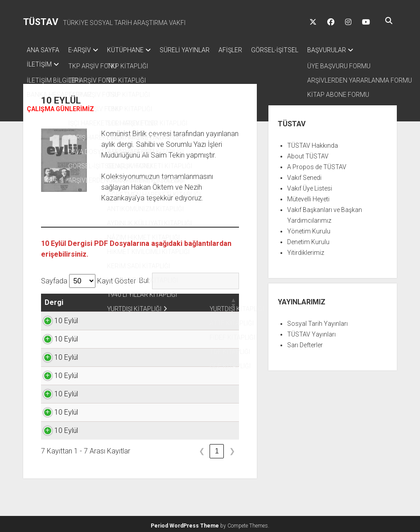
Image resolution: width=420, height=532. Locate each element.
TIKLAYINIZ (212, 318)
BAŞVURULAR (353, 50)
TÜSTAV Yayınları (311, 332)
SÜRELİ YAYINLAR (198, 50)
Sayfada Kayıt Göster (89, 278)
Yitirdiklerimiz (306, 250)
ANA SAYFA (43, 50)
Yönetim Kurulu (309, 229)
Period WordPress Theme (185, 523)
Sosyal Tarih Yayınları (317, 321)
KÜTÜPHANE (134, 50)
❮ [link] (202, 448)
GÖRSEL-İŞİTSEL (297, 50)
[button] (71, 300)
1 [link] (217, 448)
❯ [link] (232, 448)
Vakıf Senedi (304, 175)
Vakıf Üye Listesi (310, 186)
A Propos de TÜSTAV (317, 164)
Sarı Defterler (305, 342)
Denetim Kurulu (308, 239)
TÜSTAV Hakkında (313, 143)
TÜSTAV (41, 22)
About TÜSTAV (308, 154)
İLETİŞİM (39, 62)
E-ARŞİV (84, 50)
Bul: (144, 278)
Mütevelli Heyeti (308, 196)
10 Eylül (56, 318)
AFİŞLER (248, 50)
